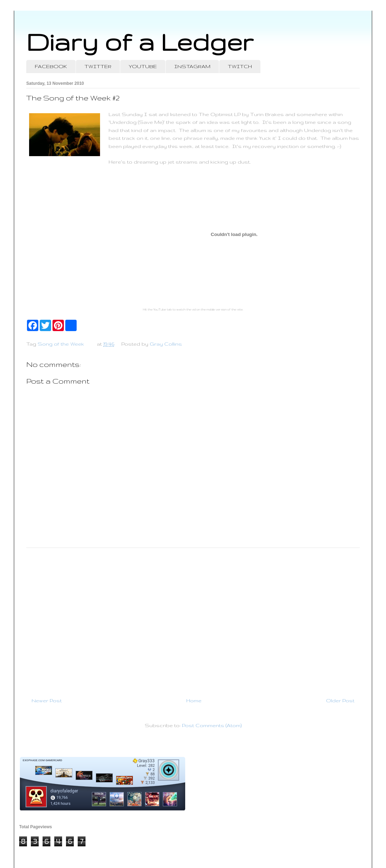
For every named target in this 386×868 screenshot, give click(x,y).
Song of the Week (61, 344)
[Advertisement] (193, 620)
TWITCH (240, 66)
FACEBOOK (51, 66)
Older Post (340, 701)
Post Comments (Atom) (212, 725)
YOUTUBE (143, 66)
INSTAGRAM (192, 66)
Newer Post (47, 701)
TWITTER (98, 66)
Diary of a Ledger (140, 42)
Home (194, 701)
